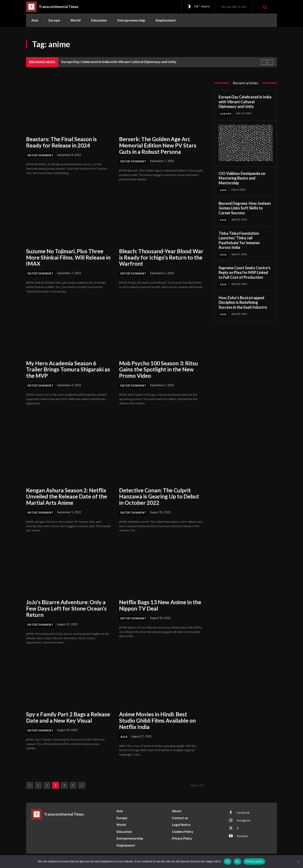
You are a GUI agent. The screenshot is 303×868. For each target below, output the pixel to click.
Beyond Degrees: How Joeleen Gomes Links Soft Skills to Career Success (245, 208)
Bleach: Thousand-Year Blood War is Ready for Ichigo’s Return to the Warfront (161, 257)
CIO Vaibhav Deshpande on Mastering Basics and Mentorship (242, 178)
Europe (226, 114)
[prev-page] (30, 785)
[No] (298, 861)
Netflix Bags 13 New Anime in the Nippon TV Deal (160, 605)
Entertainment (40, 155)
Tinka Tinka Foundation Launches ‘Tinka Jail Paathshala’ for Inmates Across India (239, 240)
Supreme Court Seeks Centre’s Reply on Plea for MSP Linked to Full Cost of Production (245, 273)
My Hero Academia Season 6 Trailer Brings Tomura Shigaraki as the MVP (65, 370)
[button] (265, 7)
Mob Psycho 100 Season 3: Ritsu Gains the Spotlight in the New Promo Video (159, 370)
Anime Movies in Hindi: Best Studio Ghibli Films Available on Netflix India (158, 721)
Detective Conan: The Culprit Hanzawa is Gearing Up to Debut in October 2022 (159, 497)
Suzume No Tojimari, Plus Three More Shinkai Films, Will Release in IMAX (66, 257)
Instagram (243, 820)
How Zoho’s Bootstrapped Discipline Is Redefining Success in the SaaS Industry (243, 302)
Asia (124, 737)
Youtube (242, 836)
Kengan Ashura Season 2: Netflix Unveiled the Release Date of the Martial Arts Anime (67, 497)
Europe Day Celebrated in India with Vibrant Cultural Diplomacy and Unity (119, 62)
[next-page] (82, 785)
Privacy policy (254, 861)
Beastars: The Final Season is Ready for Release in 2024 (62, 142)
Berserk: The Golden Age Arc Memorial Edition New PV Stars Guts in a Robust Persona (158, 145)
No (237, 861)
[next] (270, 62)
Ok (228, 861)
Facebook (243, 813)
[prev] (264, 62)
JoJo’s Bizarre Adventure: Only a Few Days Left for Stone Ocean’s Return (66, 608)
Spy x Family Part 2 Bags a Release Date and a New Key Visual (68, 717)
